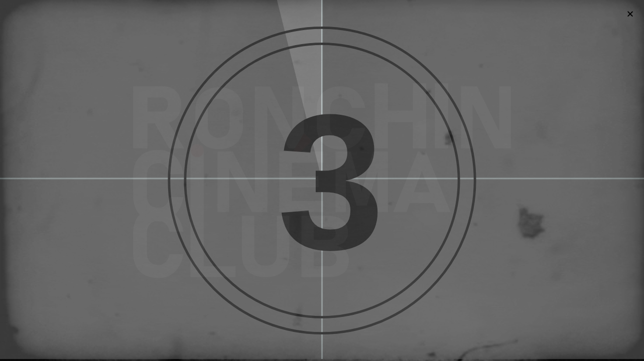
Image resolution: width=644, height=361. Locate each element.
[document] (322, 180)
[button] (630, 14)
